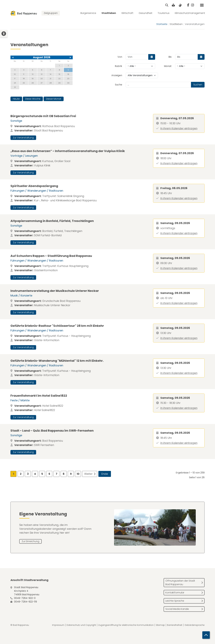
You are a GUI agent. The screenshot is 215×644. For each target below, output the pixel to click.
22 (59, 79)
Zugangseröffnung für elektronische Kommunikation (126, 625)
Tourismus (164, 13)
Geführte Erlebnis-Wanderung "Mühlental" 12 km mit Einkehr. (57, 361)
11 (24, 74)
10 (15, 74)
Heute (16, 99)
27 (42, 83)
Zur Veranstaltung (23, 138)
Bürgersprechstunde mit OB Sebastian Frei (43, 116)
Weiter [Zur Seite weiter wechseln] (88, 474)
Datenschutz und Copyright (81, 625)
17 (15, 79)
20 (42, 79)
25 (24, 83)
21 (50, 79)
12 (33, 74)
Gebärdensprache (195, 625)
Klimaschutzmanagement (190, 13)
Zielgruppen (51, 13)
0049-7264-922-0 (25, 598)
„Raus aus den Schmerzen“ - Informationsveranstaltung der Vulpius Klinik (68, 151)
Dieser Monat (54, 99)
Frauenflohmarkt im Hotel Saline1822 (39, 396)
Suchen (198, 85)
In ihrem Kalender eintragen (179, 128)
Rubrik (118, 66)
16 (68, 74)
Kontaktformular (175, 593)
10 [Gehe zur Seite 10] (78, 474)
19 (33, 79)
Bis (170, 57)
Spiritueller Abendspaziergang (34, 186)
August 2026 (42, 57)
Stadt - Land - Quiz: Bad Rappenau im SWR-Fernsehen (52, 431)
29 (59, 83)
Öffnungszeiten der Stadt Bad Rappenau (180, 583)
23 (68, 79)
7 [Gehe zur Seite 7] (57, 474)
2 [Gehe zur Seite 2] (21, 474)
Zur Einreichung (30, 541)
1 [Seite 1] (14, 474)
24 (15, 83)
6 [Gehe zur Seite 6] (49, 474)
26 (33, 83)
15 (59, 74)
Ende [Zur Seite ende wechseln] (105, 474)
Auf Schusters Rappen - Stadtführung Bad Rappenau (51, 256)
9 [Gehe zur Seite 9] (71, 474)
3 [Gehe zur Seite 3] (28, 474)
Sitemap (160, 625)
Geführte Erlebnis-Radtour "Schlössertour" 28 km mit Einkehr (57, 326)
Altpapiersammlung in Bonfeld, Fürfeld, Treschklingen (52, 221)
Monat (168, 66)
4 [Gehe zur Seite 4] (35, 474)
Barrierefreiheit (175, 625)
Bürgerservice (88, 13)
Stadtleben (109, 13)
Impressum (58, 625)
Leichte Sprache (175, 601)
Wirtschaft (127, 13)
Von (120, 57)
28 (51, 83)
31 (15, 87)
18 (24, 79)
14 (51, 74)
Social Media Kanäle (177, 609)
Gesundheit (145, 13)
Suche (119, 85)
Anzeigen (117, 75)
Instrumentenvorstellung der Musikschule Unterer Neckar (55, 291)
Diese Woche (33, 99)
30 (68, 83)
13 (42, 74)
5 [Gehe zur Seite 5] (42, 474)
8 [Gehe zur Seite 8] (64, 474)
